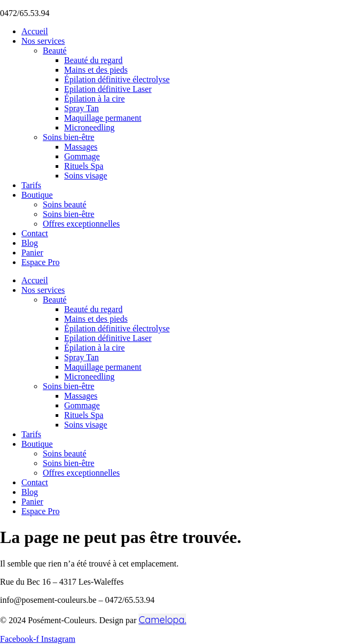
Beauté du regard (93, 60)
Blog (30, 243)
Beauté (55, 51)
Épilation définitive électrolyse (117, 79)
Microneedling (89, 127)
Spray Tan (82, 108)
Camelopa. (162, 620)
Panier (32, 253)
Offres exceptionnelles (81, 224)
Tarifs (31, 185)
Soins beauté (64, 204)
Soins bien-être (68, 137)
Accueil (35, 31)
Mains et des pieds (96, 70)
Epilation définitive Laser (108, 89)
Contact (35, 233)
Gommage (82, 156)
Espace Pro (41, 262)
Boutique (37, 195)
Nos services (43, 41)
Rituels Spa (84, 166)
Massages (81, 147)
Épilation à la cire (94, 99)
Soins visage (86, 176)
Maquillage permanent (103, 118)
